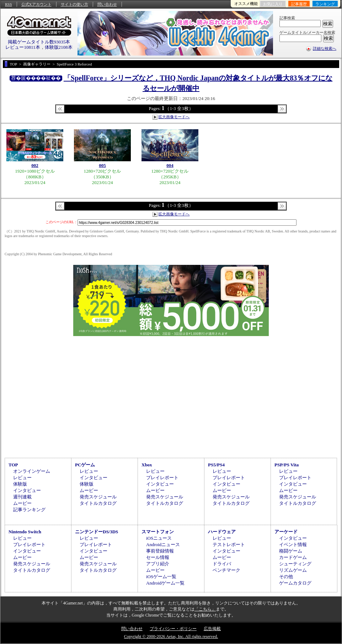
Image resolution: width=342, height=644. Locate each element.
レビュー (22, 478)
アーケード (286, 532)
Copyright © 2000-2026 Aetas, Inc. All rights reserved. (171, 637)
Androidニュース (163, 544)
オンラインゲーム (32, 471)
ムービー (22, 503)
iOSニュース (159, 538)
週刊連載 (22, 497)
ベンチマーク (226, 570)
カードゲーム (293, 557)
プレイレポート (162, 478)
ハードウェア (222, 532)
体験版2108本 (59, 47)
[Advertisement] (171, 396)
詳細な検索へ (325, 48)
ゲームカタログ (295, 583)
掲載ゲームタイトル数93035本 (39, 42)
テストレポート (229, 544)
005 (102, 165)
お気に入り (273, 4)
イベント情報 (293, 544)
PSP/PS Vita (287, 465)
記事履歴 (299, 4)
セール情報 (158, 557)
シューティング (295, 564)
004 (170, 165)
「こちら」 (205, 609)
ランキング (325, 4)
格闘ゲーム (291, 551)
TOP (13, 465)
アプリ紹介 (158, 564)
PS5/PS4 (216, 465)
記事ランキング (29, 510)
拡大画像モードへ (174, 117)
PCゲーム (85, 465)
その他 (286, 577)
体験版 (20, 484)
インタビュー (27, 490)
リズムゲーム (293, 570)
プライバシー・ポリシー (173, 629)
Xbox (147, 465)
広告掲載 (212, 629)
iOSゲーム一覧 (161, 577)
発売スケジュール (98, 497)
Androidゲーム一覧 (165, 583)
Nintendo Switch (25, 532)
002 (35, 165)
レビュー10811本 (23, 47)
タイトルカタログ (98, 503)
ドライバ (222, 564)
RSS (9, 4)
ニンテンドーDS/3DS (97, 532)
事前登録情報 (160, 551)
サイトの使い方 (74, 4)
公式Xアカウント (36, 4)
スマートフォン (158, 532)
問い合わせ (107, 4)
